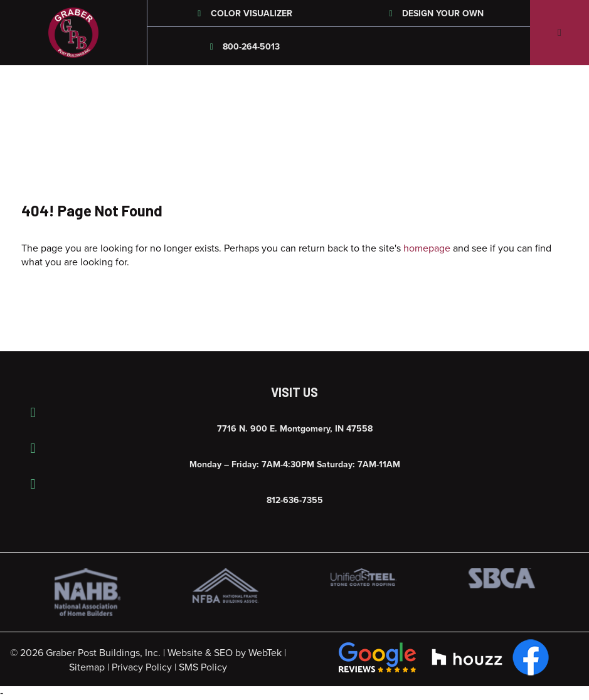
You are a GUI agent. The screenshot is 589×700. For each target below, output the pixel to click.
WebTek (265, 653)
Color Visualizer (243, 13)
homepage (427, 248)
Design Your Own (434, 13)
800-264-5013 (243, 47)
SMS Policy (203, 667)
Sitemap (87, 667)
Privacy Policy (142, 667)
